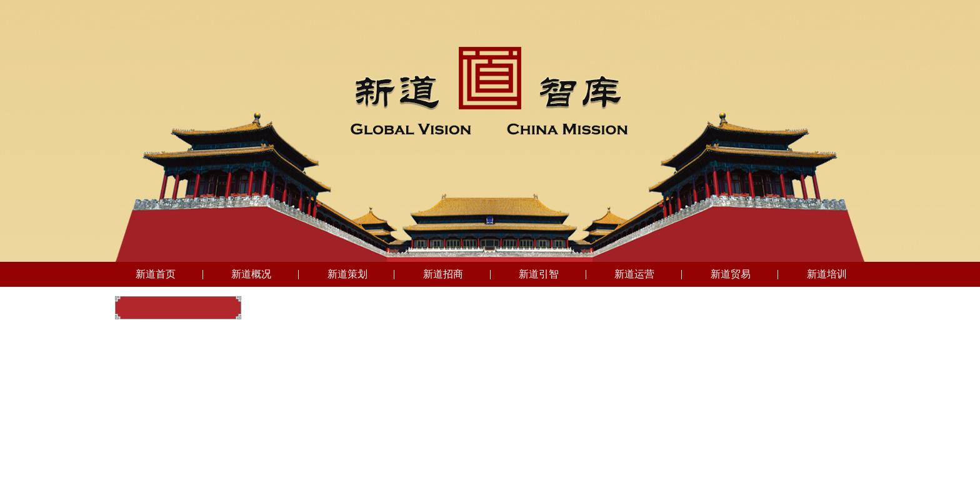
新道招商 (443, 274)
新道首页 (156, 274)
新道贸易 (731, 274)
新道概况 (251, 274)
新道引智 (539, 274)
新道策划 (347, 274)
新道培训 (827, 274)
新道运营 (634, 274)
